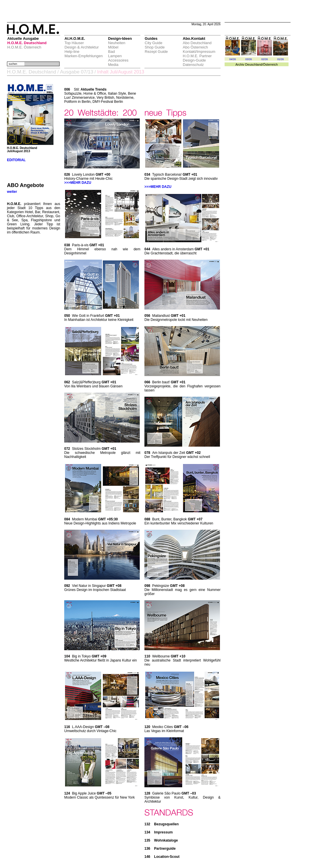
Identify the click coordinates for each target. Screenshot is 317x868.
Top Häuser (74, 43)
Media (113, 65)
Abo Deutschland (197, 43)
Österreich (270, 64)
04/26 (233, 59)
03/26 (249, 59)
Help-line (72, 52)
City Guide (154, 43)
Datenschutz (193, 65)
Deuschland (254, 64)
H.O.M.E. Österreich (24, 47)
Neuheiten (117, 43)
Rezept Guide (156, 52)
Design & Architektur (82, 47)
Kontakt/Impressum (199, 52)
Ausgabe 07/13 (76, 72)
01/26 (281, 59)
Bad (111, 52)
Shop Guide (155, 47)
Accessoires (118, 60)
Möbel (113, 47)
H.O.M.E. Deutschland (27, 43)
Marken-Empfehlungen (84, 56)
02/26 (265, 59)
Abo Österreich (195, 47)
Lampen (115, 56)
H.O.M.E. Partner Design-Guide (197, 58)
